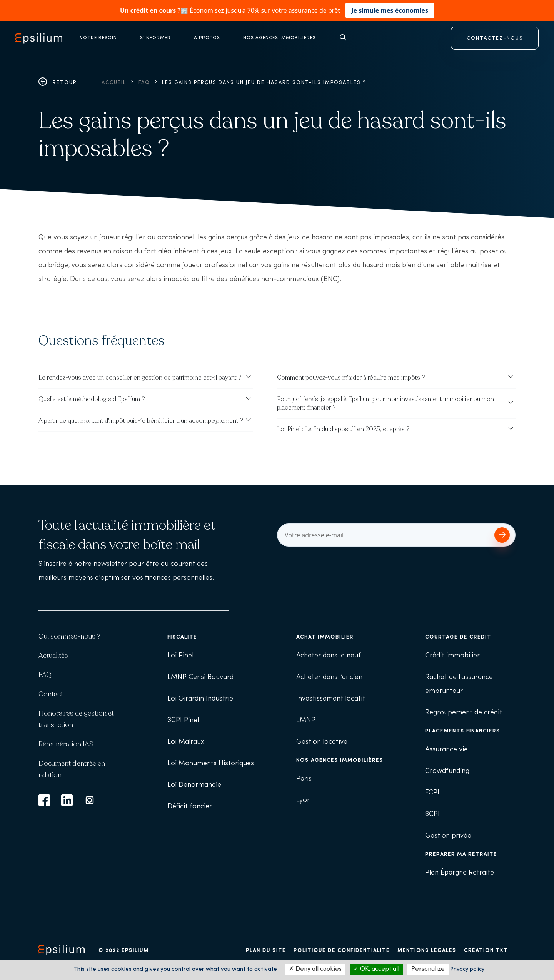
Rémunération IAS (66, 744)
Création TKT (486, 951)
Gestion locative (322, 742)
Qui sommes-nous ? (69, 636)
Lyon (304, 800)
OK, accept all (376, 969)
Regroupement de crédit (464, 713)
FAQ (144, 83)
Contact (51, 694)
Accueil (114, 83)
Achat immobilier (325, 637)
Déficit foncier (190, 807)
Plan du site (266, 951)
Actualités (53, 656)
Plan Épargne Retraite (460, 873)
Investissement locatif (331, 699)
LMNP (306, 720)
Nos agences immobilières (340, 760)
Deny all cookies (315, 969)
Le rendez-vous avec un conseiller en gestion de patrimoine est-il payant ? (140, 378)
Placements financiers (463, 731)
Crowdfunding (447, 771)
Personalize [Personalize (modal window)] (428, 969)
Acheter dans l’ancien (329, 677)
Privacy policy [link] (467, 969)
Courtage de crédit (458, 637)
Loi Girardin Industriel (201, 699)
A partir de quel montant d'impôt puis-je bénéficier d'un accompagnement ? (141, 421)
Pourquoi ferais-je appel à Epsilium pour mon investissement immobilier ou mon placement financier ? (385, 403)
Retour (58, 83)
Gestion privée (448, 836)
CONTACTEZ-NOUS (495, 38)
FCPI (432, 793)
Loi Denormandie (194, 785)
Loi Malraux (186, 742)
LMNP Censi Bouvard (200, 677)
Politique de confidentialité (342, 951)
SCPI (432, 814)
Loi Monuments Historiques (211, 763)
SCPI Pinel (183, 720)
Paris (304, 779)
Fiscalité (182, 637)
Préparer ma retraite (461, 854)
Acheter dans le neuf (329, 656)
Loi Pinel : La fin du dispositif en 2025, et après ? (343, 429)
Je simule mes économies (390, 10)
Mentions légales (427, 951)
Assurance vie (446, 750)
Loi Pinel (180, 656)
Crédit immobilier (452, 656)
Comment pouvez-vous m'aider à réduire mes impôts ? (351, 378)
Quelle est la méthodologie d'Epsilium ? (92, 399)
